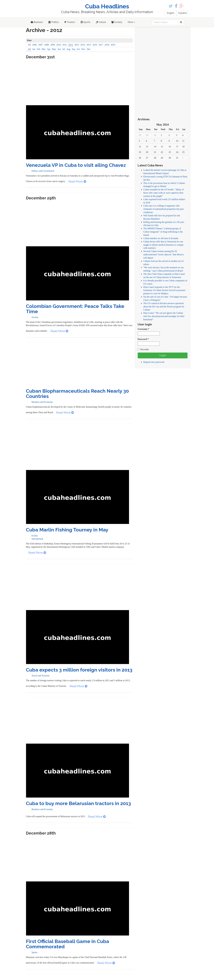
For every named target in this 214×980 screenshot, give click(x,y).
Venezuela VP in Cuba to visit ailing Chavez (76, 165)
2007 (41, 45)
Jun (59, 49)
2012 (71, 45)
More (131, 22)
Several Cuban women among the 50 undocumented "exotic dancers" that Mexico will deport (164, 254)
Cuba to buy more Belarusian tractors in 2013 (78, 803)
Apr (49, 49)
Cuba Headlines (107, 6)
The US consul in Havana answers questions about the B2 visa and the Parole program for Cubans (164, 307)
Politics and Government (43, 171)
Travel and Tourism (41, 676)
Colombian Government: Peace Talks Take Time (75, 309)
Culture (101, 22)
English (171, 13)
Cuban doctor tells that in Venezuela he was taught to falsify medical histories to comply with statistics (164, 245)
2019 (113, 45)
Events (35, 536)
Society (117, 22)
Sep (73, 49)
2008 (47, 45)
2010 (59, 45)
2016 (95, 45)
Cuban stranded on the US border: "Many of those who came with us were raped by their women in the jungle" (164, 193)
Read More (77, 181)
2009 (53, 45)
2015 (89, 45)
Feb (38, 49)
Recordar (143, 349)
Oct (78, 49)
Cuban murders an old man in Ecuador (161, 238)
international (37, 539)
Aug (68, 49)
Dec (89, 49)
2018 (107, 45)
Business (37, 22)
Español (183, 13)
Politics (54, 22)
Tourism (70, 22)
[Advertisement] (79, 84)
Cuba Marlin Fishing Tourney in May (67, 530)
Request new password (154, 362)
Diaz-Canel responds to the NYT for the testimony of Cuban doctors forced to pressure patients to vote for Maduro (164, 290)
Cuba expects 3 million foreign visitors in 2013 (79, 670)
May (54, 49)
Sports (86, 22)
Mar (44, 49)
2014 (83, 45)
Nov (83, 49)
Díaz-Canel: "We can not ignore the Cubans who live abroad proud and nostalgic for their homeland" (164, 316)
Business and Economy (42, 402)
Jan (34, 49)
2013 (77, 45)
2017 (101, 45)
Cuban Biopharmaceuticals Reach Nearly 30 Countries (77, 394)
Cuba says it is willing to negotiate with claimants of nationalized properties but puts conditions (164, 209)
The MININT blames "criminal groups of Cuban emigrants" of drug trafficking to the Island (163, 232)
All (29, 45)
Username (143, 329)
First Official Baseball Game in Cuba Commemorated (67, 944)
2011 (65, 45)
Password (143, 339)
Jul (64, 49)
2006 (35, 45)
